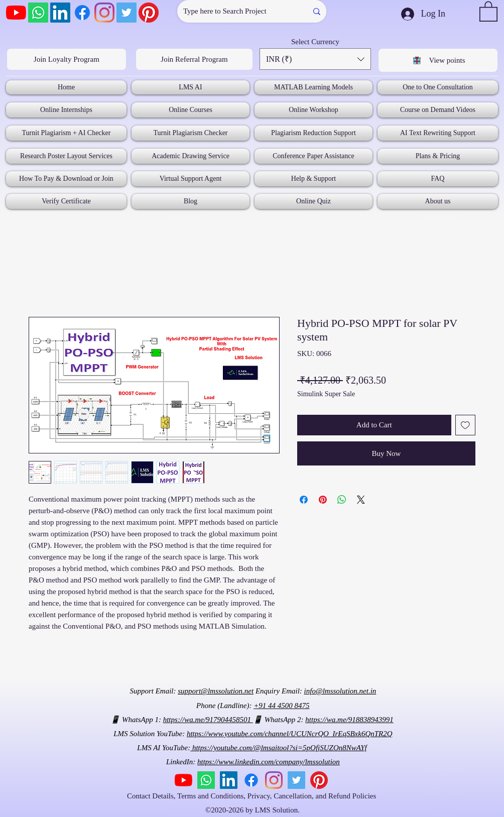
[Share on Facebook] (304, 500)
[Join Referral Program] (194, 59)
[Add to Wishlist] (466, 425)
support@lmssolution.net (216, 691)
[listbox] (315, 59)
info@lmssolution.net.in (340, 691)
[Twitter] (127, 13)
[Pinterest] (149, 13)
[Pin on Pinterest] (323, 500)
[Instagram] (104, 13)
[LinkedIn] (60, 13)
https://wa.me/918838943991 (349, 720)
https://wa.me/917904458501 (208, 720)
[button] (488, 11)
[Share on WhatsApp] (342, 500)
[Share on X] (361, 500)
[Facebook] (82, 13)
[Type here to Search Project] (235, 11)
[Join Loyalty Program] (67, 59)
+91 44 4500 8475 (281, 706)
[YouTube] (16, 13)
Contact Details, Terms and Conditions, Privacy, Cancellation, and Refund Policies (253, 796)
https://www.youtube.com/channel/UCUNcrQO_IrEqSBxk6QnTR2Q (290, 734)
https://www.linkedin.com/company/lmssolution (269, 762)
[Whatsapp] (38, 13)
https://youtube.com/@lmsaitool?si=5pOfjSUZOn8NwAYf (278, 748)
